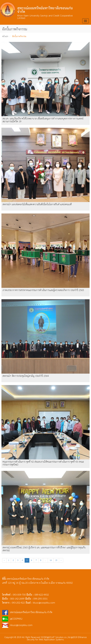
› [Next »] (61, 560)
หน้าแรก (5, 36)
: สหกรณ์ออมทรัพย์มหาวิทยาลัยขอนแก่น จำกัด (27, 612)
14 (51, 560)
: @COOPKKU (12, 619)
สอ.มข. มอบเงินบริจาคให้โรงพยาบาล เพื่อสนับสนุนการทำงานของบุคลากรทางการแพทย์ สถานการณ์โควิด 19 (43, 120)
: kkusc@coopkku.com (17, 625)
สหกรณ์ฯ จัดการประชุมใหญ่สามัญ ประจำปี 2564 (26, 376)
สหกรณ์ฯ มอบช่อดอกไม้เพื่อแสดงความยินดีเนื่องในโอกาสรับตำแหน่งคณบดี (37, 205)
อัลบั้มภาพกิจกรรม (19, 36)
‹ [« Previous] (4, 560)
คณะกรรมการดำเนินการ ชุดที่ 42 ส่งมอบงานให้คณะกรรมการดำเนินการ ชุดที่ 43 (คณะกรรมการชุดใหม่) (43, 463)
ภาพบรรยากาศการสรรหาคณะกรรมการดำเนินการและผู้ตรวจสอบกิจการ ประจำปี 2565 (43, 290)
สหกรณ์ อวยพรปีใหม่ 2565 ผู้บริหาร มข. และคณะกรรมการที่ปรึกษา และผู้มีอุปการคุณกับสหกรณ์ (44, 549)
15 (56, 560)
